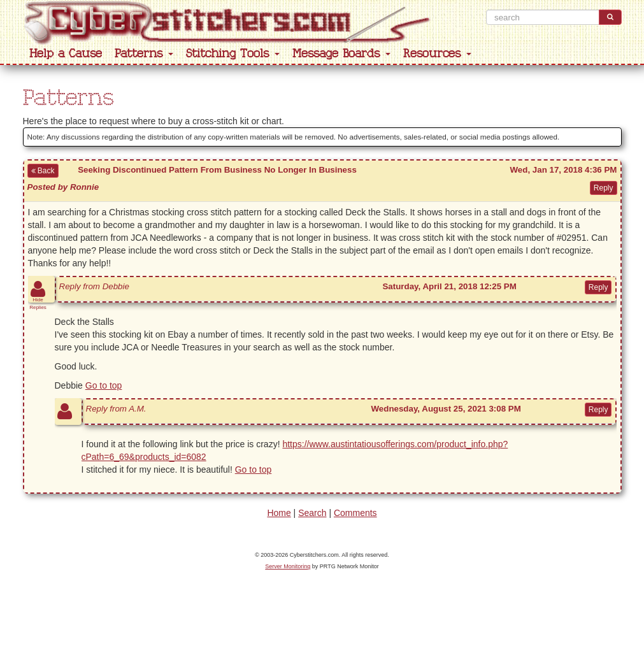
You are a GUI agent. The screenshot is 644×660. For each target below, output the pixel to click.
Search (312, 513)
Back (43, 171)
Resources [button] (437, 54)
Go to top (104, 385)
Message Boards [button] (341, 54)
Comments (355, 513)
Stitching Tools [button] (233, 54)
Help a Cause (66, 54)
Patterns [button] (144, 54)
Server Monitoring (288, 566)
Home (279, 513)
